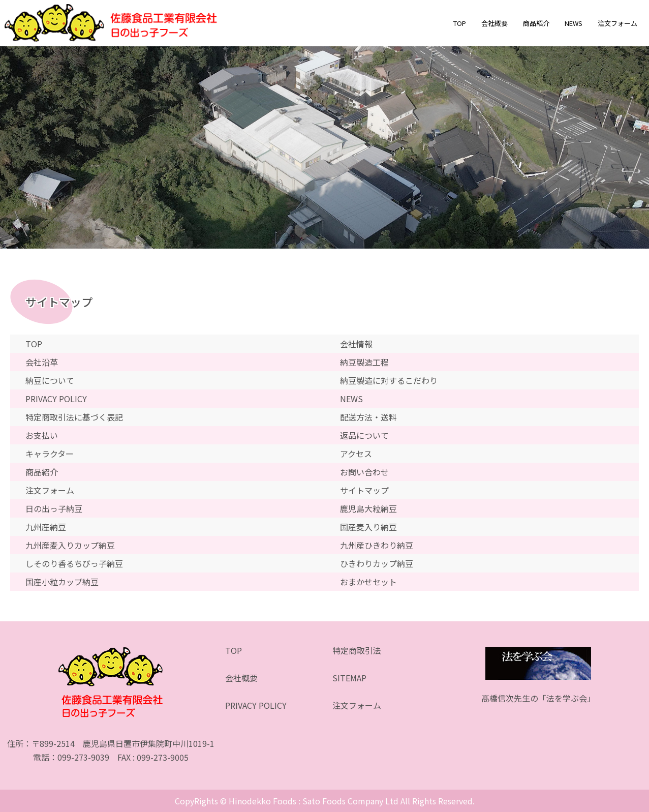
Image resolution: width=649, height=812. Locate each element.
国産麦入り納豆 (368, 527)
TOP (460, 23)
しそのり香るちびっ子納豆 (74, 563)
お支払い (42, 435)
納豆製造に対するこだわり (389, 380)
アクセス (356, 454)
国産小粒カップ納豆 (62, 582)
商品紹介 (536, 23)
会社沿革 (42, 362)
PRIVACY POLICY (56, 399)
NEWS (574, 23)
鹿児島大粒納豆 (368, 508)
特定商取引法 (357, 650)
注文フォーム (617, 23)
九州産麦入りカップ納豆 (70, 545)
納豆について (50, 380)
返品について (364, 435)
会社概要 (495, 23)
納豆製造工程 (364, 362)
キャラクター (50, 454)
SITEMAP (349, 678)
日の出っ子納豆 (54, 508)
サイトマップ (364, 490)
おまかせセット (368, 582)
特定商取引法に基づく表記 (74, 417)
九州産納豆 (46, 527)
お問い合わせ (364, 472)
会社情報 (356, 344)
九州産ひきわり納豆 (377, 545)
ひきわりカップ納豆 (377, 563)
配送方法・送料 (368, 417)
